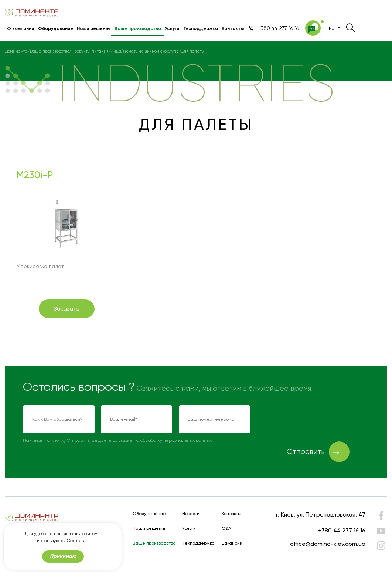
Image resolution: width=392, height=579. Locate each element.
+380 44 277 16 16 (342, 530)
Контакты (233, 28)
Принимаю (63, 556)
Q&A (226, 529)
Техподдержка (201, 28)
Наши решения (94, 28)
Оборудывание (149, 514)
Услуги (172, 28)
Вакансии (232, 543)
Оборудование (56, 28)
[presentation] (313, 420)
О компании (21, 28)
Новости (191, 514)
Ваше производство (138, 28)
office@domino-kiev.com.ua (328, 544)
